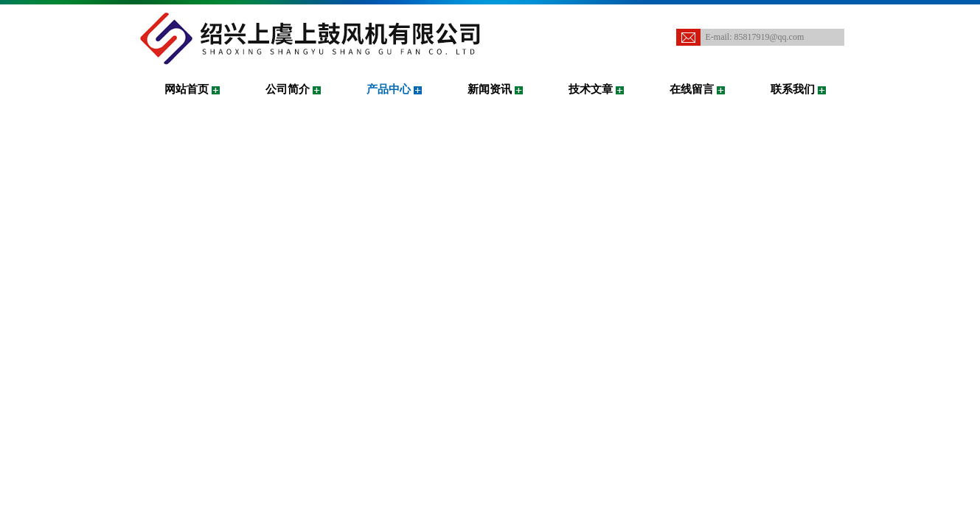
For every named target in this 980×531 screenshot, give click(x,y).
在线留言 (692, 89)
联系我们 (793, 89)
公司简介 (288, 89)
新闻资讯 (490, 89)
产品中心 (389, 89)
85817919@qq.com (769, 37)
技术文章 (591, 89)
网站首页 (187, 89)
